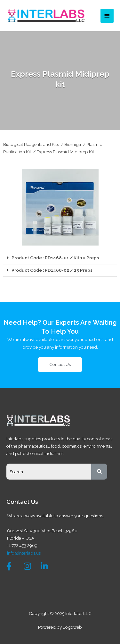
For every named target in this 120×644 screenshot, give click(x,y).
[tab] (60, 258)
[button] (60, 365)
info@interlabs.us (24, 553)
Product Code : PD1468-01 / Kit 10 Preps (55, 258)
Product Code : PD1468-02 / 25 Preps (52, 270)
